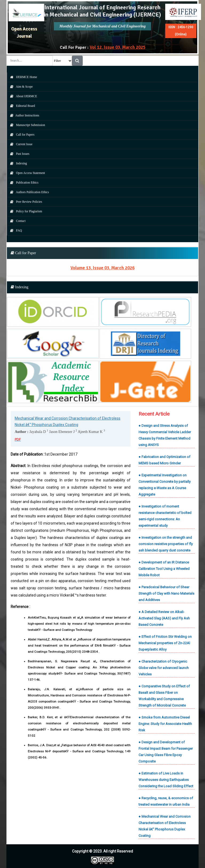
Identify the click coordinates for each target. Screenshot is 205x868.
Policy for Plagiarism (25, 211)
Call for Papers (21, 135)
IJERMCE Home (22, 77)
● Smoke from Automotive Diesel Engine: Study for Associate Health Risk (165, 724)
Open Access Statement (26, 173)
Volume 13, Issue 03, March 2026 (102, 268)
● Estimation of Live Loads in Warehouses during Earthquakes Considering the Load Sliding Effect (166, 780)
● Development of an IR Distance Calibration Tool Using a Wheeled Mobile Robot (164, 569)
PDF (18, 439)
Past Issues (18, 154)
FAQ (15, 230)
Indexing (17, 163)
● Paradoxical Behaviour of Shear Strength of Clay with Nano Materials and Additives (166, 593)
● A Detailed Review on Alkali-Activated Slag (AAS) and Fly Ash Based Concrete (164, 618)
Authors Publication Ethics (28, 192)
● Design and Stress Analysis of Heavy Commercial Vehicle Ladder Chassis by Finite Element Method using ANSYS (165, 435)
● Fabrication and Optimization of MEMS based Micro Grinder (164, 460)
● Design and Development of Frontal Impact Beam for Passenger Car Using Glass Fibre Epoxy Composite (166, 752)
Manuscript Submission (26, 125)
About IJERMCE (22, 96)
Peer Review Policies (25, 202)
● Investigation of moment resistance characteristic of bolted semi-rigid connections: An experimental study (165, 516)
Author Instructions (23, 115)
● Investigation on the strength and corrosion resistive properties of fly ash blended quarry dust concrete (166, 544)
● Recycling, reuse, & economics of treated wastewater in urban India (166, 801)
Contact (17, 221)
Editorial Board (21, 106)
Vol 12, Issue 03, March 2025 (118, 47)
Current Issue (20, 144)
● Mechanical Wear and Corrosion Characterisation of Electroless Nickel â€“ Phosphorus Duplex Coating (165, 826)
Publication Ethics (23, 182)
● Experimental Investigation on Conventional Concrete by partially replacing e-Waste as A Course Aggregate (165, 485)
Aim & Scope (20, 87)
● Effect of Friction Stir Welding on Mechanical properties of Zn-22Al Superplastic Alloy (165, 643)
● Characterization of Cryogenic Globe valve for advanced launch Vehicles (164, 668)
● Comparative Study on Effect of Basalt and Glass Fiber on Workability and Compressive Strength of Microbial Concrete (164, 696)
